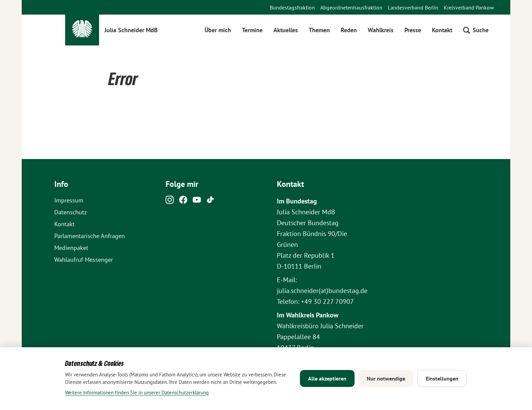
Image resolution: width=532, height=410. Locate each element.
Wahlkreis (381, 30)
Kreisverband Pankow (469, 7)
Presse (413, 30)
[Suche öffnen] (476, 30)
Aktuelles (286, 30)
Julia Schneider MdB (131, 30)
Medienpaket (71, 248)
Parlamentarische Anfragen (90, 236)
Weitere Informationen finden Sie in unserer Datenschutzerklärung (137, 393)
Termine (252, 30)
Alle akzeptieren (327, 378)
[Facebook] (183, 202)
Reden (349, 30)
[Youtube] (197, 202)
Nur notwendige (386, 378)
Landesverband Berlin (413, 7)
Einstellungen (442, 378)
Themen (319, 30)
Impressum (69, 200)
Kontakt (442, 30)
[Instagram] (170, 202)
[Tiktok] (210, 202)
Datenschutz (71, 212)
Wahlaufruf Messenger (84, 260)
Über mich (218, 30)
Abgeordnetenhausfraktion (351, 7)
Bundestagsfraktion (292, 7)
